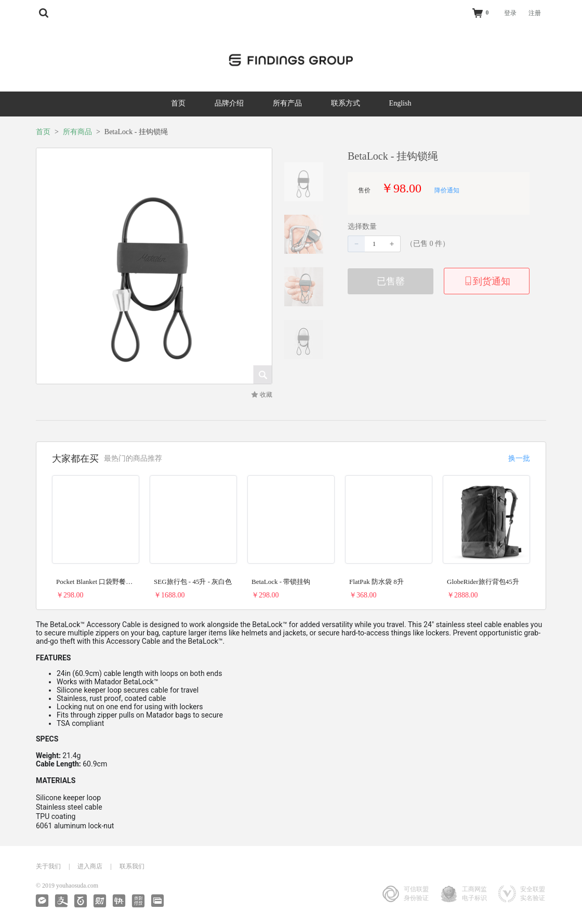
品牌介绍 (229, 103)
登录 (510, 13)
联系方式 (346, 103)
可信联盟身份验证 (416, 894)
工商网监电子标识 (474, 894)
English (400, 103)
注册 (535, 13)
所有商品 (77, 132)
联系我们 (132, 866)
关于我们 (48, 866)
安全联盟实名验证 (533, 894)
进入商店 (90, 866)
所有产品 (287, 103)
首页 (178, 103)
